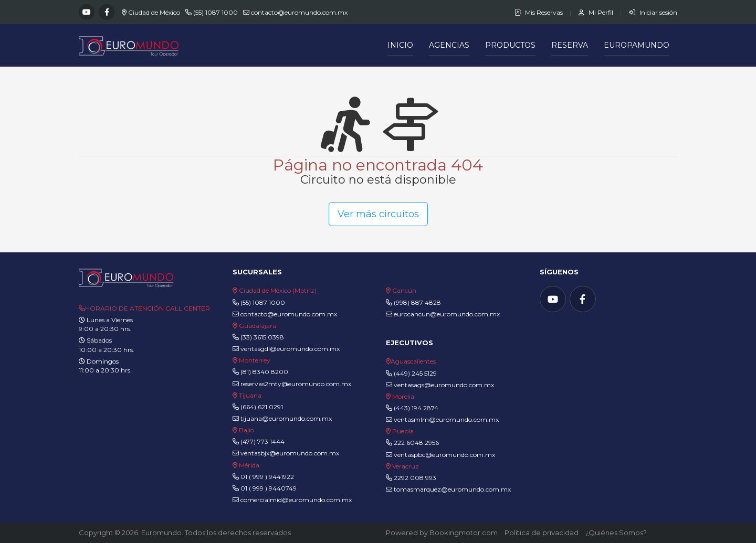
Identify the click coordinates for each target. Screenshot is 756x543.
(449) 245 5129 (415, 373)
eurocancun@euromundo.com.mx (443, 314)
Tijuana (249, 395)
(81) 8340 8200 (264, 372)
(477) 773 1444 (262, 441)
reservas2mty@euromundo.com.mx (292, 384)
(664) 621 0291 (261, 407)
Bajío (246, 430)
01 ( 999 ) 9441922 (267, 477)
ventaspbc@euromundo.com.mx (440, 455)
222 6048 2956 (416, 443)
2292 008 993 (415, 478)
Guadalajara (258, 326)
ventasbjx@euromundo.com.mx (286, 453)
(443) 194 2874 (416, 408)
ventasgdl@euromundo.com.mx (286, 349)
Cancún (404, 290)
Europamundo (637, 45)
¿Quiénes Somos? (616, 533)
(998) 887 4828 (417, 302)
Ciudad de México (154, 12)
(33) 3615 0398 (262, 337)
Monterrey (255, 360)
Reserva (570, 45)
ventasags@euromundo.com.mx (440, 385)
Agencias (449, 45)
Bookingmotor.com (464, 533)
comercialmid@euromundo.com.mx (292, 500)
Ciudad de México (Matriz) (278, 290)
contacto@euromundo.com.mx (299, 12)
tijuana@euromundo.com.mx (282, 418)
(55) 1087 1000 (216, 12)
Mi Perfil (597, 12)
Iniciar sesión (653, 12)
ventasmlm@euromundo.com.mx (442, 419)
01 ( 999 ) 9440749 (269, 488)
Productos (510, 45)
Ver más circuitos (378, 214)
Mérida (249, 465)
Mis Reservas (539, 12)
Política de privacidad (542, 533)
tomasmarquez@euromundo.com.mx (448, 489)
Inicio (400, 45)
